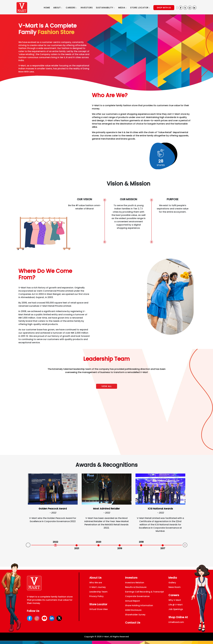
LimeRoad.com (176, 622)
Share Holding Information (139, 605)
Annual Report (133, 601)
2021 (77, 548)
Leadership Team (98, 592)
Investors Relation (135, 583)
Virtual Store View (98, 609)
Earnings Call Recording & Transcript (145, 592)
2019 (120, 548)
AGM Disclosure (133, 610)
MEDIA (122, 8)
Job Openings (176, 609)
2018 (141, 542)
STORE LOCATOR (140, 8)
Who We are (96, 583)
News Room (175, 587)
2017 (163, 548)
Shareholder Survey (135, 615)
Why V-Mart (175, 600)
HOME (47, 8)
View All (107, 386)
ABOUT (58, 8)
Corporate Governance (137, 596)
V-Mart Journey (98, 587)
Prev (28, 545)
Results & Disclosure (136, 587)
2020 (98, 542)
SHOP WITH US (164, 8)
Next (185, 545)
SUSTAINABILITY (105, 8)
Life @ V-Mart (176, 605)
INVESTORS (87, 8)
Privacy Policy (96, 596)
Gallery (172, 583)
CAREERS (71, 8)
